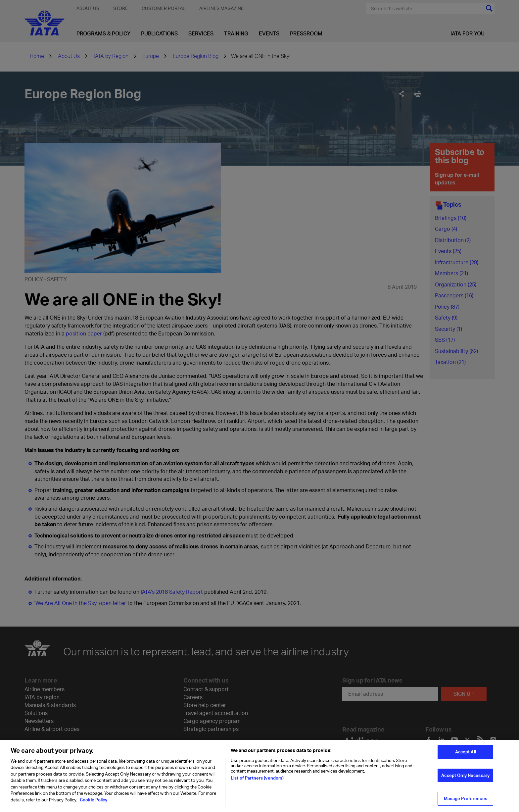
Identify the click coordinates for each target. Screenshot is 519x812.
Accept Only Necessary (465, 779)
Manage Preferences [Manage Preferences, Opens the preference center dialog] (466, 803)
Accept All (466, 756)
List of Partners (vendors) (257, 782)
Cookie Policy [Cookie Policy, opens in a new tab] (93, 804)
